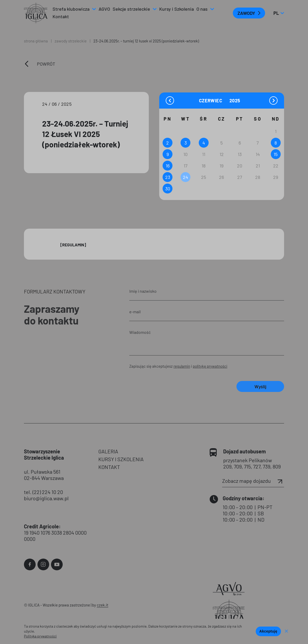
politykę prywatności (210, 366)
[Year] (235, 101)
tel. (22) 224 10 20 (43, 492)
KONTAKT (109, 467)
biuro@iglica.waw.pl (46, 498)
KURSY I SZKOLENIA (121, 459)
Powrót (46, 64)
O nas (202, 9)
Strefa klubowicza (71, 9)
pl (279, 13)
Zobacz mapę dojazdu (253, 481)
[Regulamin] (73, 245)
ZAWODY (246, 13)
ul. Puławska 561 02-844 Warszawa (44, 475)
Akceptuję (268, 631)
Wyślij (260, 386)
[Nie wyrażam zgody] (286, 632)
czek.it (102, 605)
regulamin (182, 366)
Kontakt (61, 16)
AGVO (104, 9)
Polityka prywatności (40, 636)
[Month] (214, 100)
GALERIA (108, 451)
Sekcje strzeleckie (131, 9)
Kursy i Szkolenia (177, 9)
